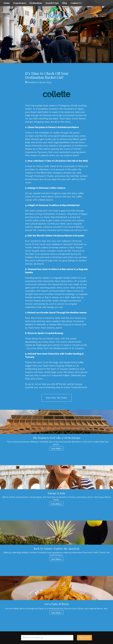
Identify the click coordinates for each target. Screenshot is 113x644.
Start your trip (84, 638)
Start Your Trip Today (56, 398)
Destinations (36, 3)
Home (7, 3)
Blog (65, 3)
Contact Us (76, 3)
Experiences (20, 3)
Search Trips (52, 3)
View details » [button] (56, 448)
